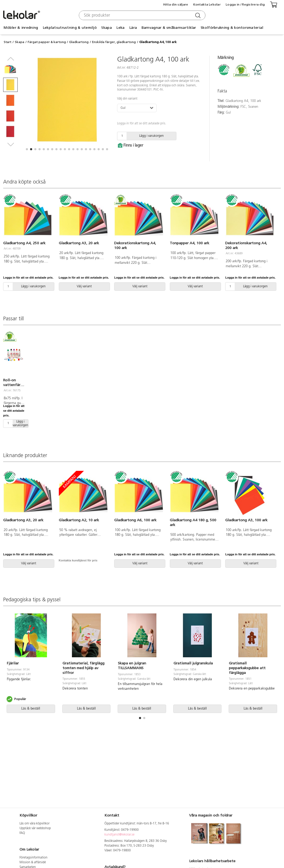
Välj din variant (127, 99)
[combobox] (141, 15)
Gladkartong (79, 42)
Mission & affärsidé (33, 862)
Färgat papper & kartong (47, 42)
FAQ (22, 833)
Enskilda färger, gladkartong (114, 42)
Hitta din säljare (176, 4)
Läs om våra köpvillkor (35, 824)
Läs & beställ (31, 709)
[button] (27, 149)
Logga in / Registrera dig (245, 4)
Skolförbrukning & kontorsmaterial (232, 28)
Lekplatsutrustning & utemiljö (70, 28)
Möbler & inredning (21, 28)
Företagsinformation (33, 858)
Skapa (106, 28)
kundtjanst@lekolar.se (119, 835)
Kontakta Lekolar (207, 4)
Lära (133, 28)
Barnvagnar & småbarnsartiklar (169, 28)
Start (8, 42)
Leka (120, 28)
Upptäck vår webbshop (35, 828)
